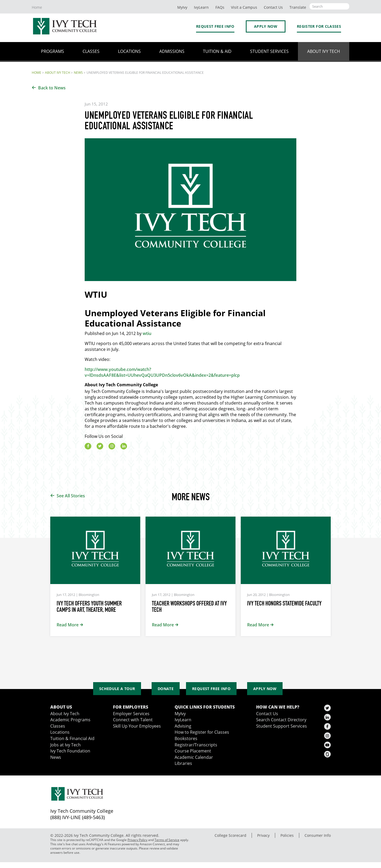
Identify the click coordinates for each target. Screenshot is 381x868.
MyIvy (182, 7)
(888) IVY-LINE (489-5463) (78, 817)
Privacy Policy (137, 840)
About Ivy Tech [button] (324, 51)
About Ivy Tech (58, 73)
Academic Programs (70, 720)
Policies (287, 835)
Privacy (263, 835)
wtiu (147, 333)
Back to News (52, 88)
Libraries (183, 763)
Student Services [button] (269, 51)
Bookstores (186, 738)
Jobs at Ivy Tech (65, 745)
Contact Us (267, 714)
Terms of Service (167, 840)
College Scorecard (230, 835)
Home (37, 7)
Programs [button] (53, 51)
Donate (166, 689)
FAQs (220, 7)
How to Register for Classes (202, 732)
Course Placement (193, 751)
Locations (60, 732)
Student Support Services (282, 726)
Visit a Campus (244, 7)
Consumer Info (318, 835)
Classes (58, 726)
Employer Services (131, 714)
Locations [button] (129, 51)
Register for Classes (319, 26)
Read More (68, 625)
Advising (183, 726)
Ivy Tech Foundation (70, 751)
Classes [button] (91, 51)
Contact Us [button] (273, 7)
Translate (298, 7)
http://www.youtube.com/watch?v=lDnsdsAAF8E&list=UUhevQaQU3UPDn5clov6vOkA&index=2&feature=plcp (162, 372)
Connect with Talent (133, 720)
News (78, 73)
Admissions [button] (172, 51)
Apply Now (266, 26)
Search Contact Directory (281, 720)
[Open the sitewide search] (329, 6)
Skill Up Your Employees (137, 726)
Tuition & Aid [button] (217, 51)
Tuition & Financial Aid (72, 738)
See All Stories (71, 496)
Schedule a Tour (117, 689)
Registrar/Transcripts (196, 745)
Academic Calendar (194, 757)
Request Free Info (215, 26)
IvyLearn (201, 7)
